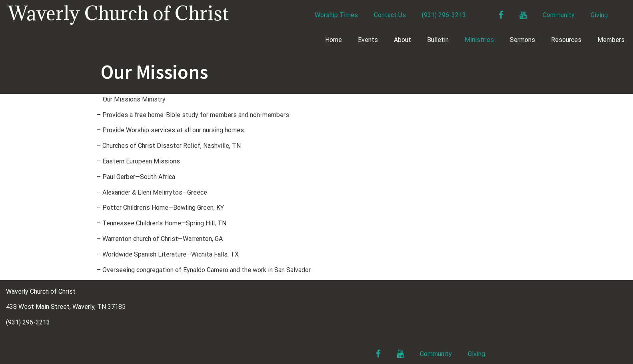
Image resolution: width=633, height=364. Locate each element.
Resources (566, 40)
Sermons (522, 40)
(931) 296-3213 (444, 15)
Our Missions (154, 72)
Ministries (479, 40)
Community (559, 15)
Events (368, 40)
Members (611, 40)
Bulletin (438, 40)
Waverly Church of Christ (118, 13)
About (402, 40)
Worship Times (336, 15)
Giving (599, 15)
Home (333, 40)
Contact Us (390, 15)
